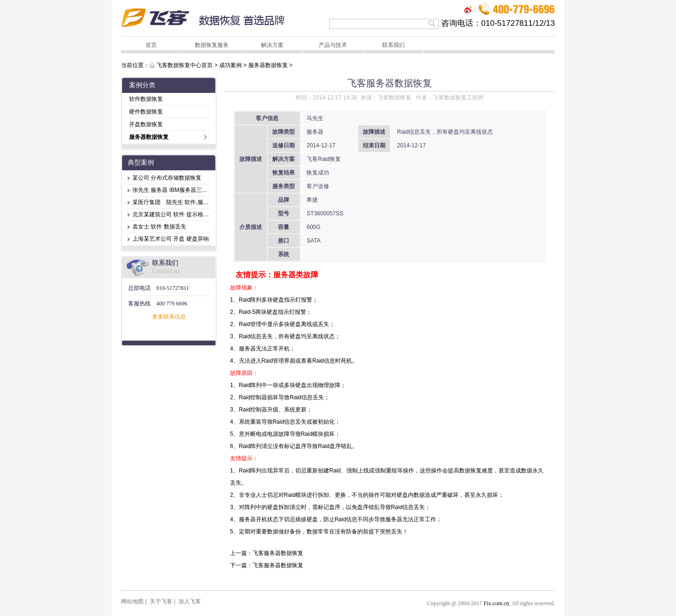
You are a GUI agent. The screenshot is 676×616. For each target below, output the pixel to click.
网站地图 (132, 601)
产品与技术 (333, 45)
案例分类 (142, 85)
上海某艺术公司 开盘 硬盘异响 (171, 239)
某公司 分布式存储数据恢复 (167, 178)
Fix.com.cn (496, 603)
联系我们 (393, 45)
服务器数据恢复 (268, 65)
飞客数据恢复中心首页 (184, 65)
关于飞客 (161, 601)
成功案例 (230, 65)
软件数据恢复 (146, 99)
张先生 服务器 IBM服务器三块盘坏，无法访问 (190, 190)
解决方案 (272, 45)
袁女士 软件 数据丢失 (159, 227)
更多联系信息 (169, 317)
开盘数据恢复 (146, 124)
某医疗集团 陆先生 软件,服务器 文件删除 (185, 202)
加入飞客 (190, 601)
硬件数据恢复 (146, 112)
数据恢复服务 (212, 45)
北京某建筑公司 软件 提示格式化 (173, 214)
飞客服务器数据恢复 (278, 553)
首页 (151, 45)
